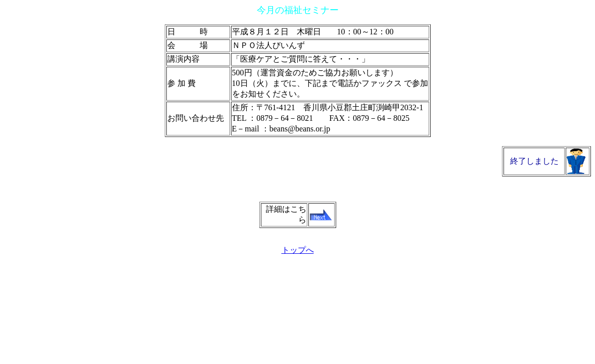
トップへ (298, 250)
